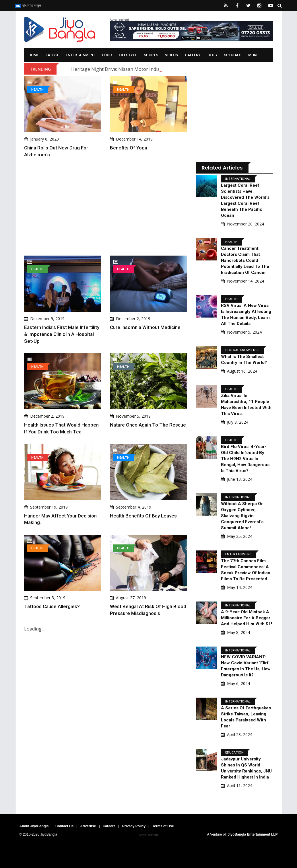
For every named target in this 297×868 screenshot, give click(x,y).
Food (107, 55)
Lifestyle (128, 55)
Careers (109, 826)
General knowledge (242, 350)
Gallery (193, 55)
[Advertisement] (106, 207)
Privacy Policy (134, 826)
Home (34, 55)
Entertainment (80, 55)
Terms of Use (163, 826)
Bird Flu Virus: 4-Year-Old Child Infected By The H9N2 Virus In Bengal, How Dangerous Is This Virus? (245, 459)
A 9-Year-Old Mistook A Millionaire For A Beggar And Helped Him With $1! (246, 618)
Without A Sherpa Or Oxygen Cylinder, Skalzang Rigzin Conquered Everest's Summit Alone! (242, 516)
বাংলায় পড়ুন (28, 5)
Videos (171, 55)
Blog (212, 55)
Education (234, 752)
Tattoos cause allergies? (52, 606)
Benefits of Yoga (129, 148)
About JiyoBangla (34, 826)
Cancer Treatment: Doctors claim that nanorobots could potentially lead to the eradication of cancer (245, 260)
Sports (151, 55)
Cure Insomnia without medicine (145, 327)
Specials (233, 55)
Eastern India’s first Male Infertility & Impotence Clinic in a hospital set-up (62, 334)
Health (37, 89)
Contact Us (64, 826)
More (253, 55)
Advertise (88, 826)
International (238, 179)
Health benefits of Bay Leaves (143, 516)
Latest (52, 55)
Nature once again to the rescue (148, 425)
